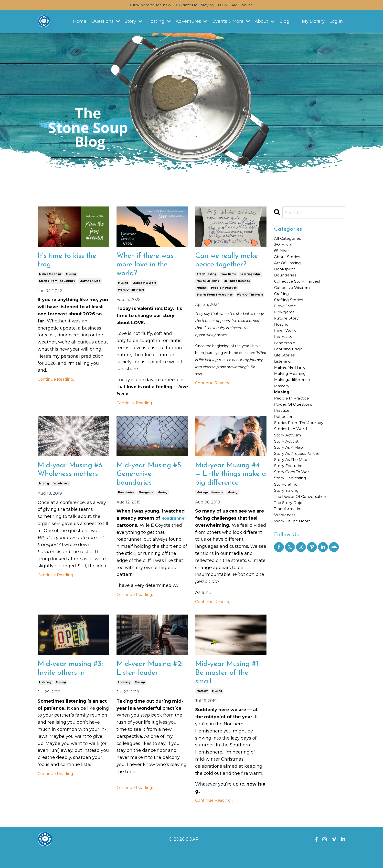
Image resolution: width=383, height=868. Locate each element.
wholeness (61, 497)
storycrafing (287, 521)
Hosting (159, 22)
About (265, 22)
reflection (285, 444)
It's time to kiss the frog (70, 262)
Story (133, 22)
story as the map (293, 493)
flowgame (146, 497)
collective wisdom (295, 296)
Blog (285, 22)
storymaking (288, 528)
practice (283, 437)
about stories (289, 261)
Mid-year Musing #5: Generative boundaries (146, 478)
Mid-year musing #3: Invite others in (70, 683)
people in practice (224, 290)
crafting (283, 303)
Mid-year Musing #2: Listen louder (146, 683)
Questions (105, 22)
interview (284, 352)
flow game (228, 276)
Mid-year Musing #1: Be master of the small (230, 688)
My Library (313, 22)
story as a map (90, 283)
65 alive (283, 254)
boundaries (126, 497)
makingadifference (237, 283)
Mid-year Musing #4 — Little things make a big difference (231, 482)
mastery (202, 707)
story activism (290, 465)
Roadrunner (130, 530)
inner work (286, 345)
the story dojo (290, 542)
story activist (288, 472)
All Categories (289, 240)
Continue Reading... (57, 381)
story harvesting (292, 514)
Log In (336, 22)
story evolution (291, 500)
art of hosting (206, 276)
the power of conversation (304, 536)
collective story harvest (300, 289)
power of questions (296, 430)
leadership (286, 359)
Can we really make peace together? (230, 262)
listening (45, 698)
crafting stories (291, 310)
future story (288, 331)
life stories (286, 373)
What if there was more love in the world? (148, 266)
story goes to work (296, 507)
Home (80, 22)
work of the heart (131, 292)
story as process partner (301, 486)
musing (71, 276)
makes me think (50, 276)
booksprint (286, 275)
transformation (291, 549)
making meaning (293, 395)
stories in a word (144, 285)
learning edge (250, 276)
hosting (283, 338)
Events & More (231, 22)
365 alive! (284, 247)
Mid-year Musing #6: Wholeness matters (68, 478)
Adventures (191, 22)
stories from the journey (57, 283)
